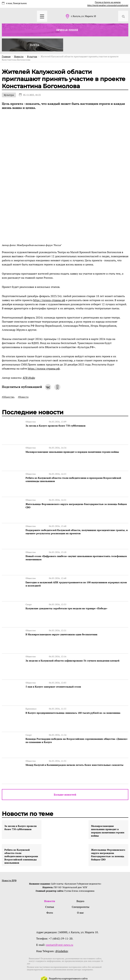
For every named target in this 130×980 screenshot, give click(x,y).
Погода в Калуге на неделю (108, 2)
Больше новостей (65, 787)
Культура (9, 95)
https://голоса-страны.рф (49, 300)
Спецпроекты (80, 899)
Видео (80, 893)
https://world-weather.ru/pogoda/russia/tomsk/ (108, 5)
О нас (80, 905)
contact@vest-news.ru (59, 937)
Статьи (50, 899)
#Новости (23, 397)
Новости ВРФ (9, 872)
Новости (50, 893)
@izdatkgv (62, 944)
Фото (50, 905)
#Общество (8, 397)
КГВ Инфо (29, 378)
